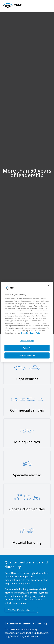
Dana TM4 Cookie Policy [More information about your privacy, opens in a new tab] (31, 333)
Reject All (27, 348)
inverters (19, 593)
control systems (39, 593)
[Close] (49, 285)
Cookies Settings (27, 341)
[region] (27, 322)
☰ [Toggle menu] (50, 6)
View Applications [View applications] (21, 610)
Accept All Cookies (27, 355)
